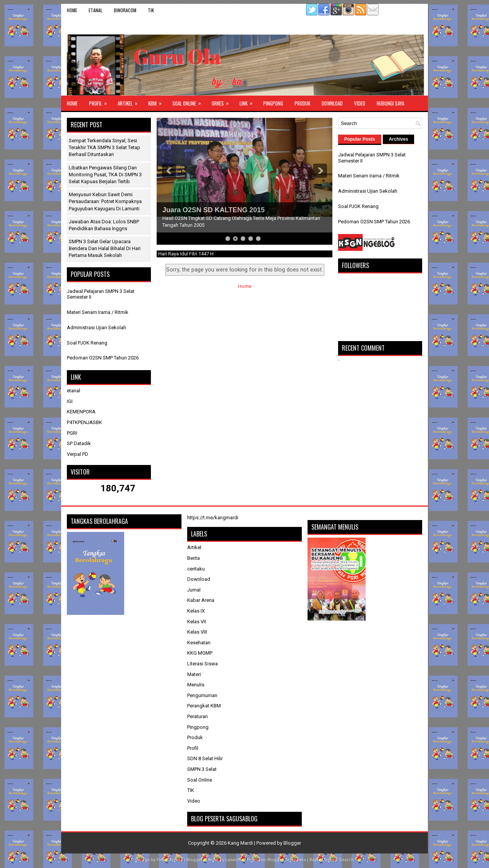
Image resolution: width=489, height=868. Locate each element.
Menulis (196, 685)
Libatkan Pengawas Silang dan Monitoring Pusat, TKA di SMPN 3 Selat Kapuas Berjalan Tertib (105, 175)
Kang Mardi (241, 843)
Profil (100, 101)
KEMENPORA (81, 412)
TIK (151, 10)
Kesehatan (199, 643)
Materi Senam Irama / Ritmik (98, 312)
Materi (194, 674)
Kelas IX (196, 611)
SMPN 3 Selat (202, 769)
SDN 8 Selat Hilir (205, 758)
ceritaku (196, 569)
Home (72, 10)
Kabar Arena (201, 600)
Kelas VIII (197, 632)
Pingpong (273, 103)
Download (332, 103)
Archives (399, 139)
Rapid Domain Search (332, 860)
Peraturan (198, 716)
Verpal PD (78, 454)
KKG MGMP (200, 653)
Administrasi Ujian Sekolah (96, 328)
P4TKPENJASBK (84, 422)
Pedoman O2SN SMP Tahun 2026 (103, 358)
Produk (302, 103)
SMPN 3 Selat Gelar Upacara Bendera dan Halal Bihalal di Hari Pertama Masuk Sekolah (105, 248)
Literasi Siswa (202, 664)
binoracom (125, 10)
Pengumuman (202, 695)
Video (360, 103)
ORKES (223, 101)
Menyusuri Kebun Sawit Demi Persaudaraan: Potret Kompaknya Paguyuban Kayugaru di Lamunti (105, 201)
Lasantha (234, 860)
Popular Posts (360, 139)
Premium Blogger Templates (276, 860)
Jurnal (194, 590)
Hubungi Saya (390, 103)
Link (249, 101)
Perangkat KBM (204, 706)
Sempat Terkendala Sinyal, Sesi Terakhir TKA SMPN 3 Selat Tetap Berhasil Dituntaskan (104, 147)
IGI (70, 401)
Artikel (130, 101)
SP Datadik (79, 443)
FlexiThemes (170, 860)
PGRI (72, 433)
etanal (96, 10)
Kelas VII (197, 622)
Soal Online (189, 101)
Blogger (292, 843)
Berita (193, 558)
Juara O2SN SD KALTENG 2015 (214, 210)
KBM (157, 101)
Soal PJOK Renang (87, 343)
